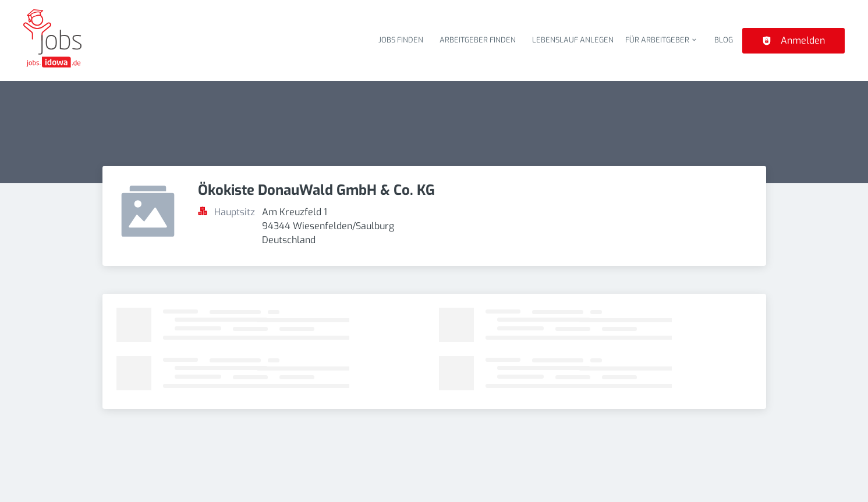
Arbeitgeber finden (478, 40)
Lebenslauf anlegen (573, 40)
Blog (724, 40)
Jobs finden (401, 40)
